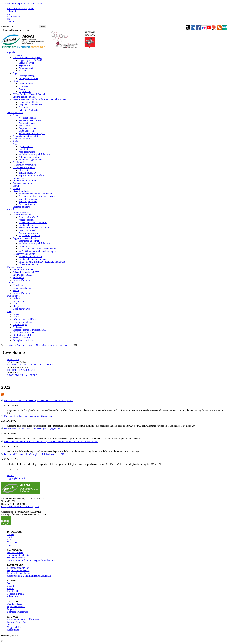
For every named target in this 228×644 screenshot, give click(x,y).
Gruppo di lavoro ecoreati (31, 105)
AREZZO (33, 375)
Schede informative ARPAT (26, 272)
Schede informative (16, 558)
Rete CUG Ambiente (28, 110)
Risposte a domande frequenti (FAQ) (30, 330)
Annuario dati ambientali (30, 256)
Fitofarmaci (18, 178)
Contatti (11, 22)
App (9, 545)
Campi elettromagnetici (24, 167)
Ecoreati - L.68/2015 (28, 217)
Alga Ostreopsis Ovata (29, 236)
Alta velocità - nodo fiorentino (33, 222)
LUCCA (50, 365)
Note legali (21, 622)
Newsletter (18, 285)
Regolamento (25, 65)
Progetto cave (13, 609)
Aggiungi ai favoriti (16, 478)
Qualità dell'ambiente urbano (32, 259)
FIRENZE (12, 370)
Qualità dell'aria (26, 147)
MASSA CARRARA (28, 365)
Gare (9, 14)
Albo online (13, 11)
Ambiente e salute (21, 139)
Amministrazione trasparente (20, 9)
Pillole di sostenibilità (23, 335)
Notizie (10, 283)
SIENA (23, 375)
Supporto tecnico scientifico (26, 238)
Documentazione (15, 267)
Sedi (9, 583)
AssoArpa (23, 107)
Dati (15, 304)
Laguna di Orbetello (28, 230)
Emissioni (23, 149)
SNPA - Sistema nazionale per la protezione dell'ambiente (40, 99)
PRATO (21, 370)
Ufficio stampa (20, 325)
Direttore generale (27, 76)
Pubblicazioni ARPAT (23, 270)
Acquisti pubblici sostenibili (26, 136)
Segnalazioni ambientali (18, 570)
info (37, 506)
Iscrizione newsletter (22, 322)
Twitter (10, 537)
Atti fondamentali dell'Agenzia (27, 58)
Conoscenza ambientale (24, 254)
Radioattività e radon (23, 183)
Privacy (11, 622)
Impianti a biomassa (28, 199)
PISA (42, 365)
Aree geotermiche (27, 152)
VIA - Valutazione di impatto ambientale (38, 249)
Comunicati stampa (22, 288)
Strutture (17, 81)
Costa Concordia (26, 131)
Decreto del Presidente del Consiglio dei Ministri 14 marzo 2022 (34, 454)
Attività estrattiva (27, 204)
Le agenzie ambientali (29, 102)
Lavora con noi (14, 16)
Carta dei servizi (26, 63)
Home (11, 345)
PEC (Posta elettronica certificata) (17, 506)
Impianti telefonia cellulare (31, 175)
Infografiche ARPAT (22, 275)
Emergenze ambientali (29, 241)
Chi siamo (18, 55)
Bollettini (17, 298)
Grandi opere (25, 246)
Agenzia (11, 52)
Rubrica (17, 317)
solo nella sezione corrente (17, 30)
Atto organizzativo (27, 68)
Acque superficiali (27, 118)
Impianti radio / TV (28, 173)
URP (9, 311)
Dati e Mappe (13, 296)
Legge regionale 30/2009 (30, 60)
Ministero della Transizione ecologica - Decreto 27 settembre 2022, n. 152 (39, 400)
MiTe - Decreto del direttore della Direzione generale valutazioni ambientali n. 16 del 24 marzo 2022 (51, 441)
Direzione (23, 86)
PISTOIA (31, 370)
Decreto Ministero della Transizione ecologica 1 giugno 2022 (33, 429)
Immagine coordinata (23, 340)
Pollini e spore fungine (29, 157)
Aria (15, 144)
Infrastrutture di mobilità (24, 181)
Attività (11, 209)
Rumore (17, 188)
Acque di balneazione (29, 233)
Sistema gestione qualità (24, 97)
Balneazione (24, 126)
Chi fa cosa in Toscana (23, 332)
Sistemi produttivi (21, 191)
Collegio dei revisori (28, 78)
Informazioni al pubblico (24, 319)
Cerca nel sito (8, 27)
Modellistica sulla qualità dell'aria (34, 154)
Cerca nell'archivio (22, 280)
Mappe (16, 306)
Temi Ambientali (15, 112)
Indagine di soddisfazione (19, 573)
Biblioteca (18, 327)
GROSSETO (13, 375)
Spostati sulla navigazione (30, 4)
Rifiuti (16, 186)
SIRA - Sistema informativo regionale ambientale (42, 262)
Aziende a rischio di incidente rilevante (37, 196)
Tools (10, 625)
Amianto (17, 141)
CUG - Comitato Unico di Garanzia (29, 94)
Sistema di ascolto (21, 338)
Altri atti (23, 71)
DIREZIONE (13, 359)
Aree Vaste (24, 89)
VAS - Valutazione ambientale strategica (37, 251)
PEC (9, 19)
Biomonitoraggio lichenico (31, 160)
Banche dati (18, 301)
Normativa (41, 345)
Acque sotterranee (27, 123)
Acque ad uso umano (28, 128)
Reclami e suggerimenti (18, 568)
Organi (16, 73)
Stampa (10, 476)
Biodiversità (18, 162)
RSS (9, 540)
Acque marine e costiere (30, 120)
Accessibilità (13, 630)
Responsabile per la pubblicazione (23, 619)
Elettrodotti (24, 170)
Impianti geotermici (28, 202)
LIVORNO (12, 365)
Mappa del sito (14, 627)
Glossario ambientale (28, 264)
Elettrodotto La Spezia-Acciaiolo (34, 228)
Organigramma (26, 84)
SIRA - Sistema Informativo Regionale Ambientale (31, 560)
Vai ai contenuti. (9, 4)
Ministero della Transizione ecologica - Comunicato (28, 416)
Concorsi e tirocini (16, 594)
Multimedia (18, 277)
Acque (16, 115)
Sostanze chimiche (22, 207)
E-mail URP (13, 591)
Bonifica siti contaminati (24, 165)
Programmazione (21, 212)
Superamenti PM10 (16, 607)
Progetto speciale (27, 220)
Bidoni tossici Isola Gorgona (32, 133)
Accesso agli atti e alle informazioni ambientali (29, 576)
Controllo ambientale (23, 215)
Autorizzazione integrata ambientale (35, 194)
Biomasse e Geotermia (18, 612)
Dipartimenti (25, 92)
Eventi (16, 291)
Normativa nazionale (59, 345)
